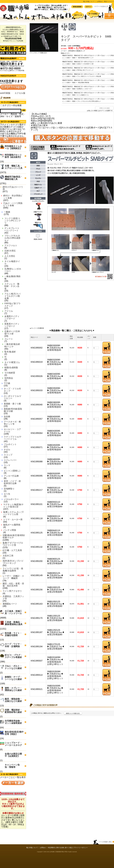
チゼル (7, 450)
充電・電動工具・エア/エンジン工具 (14, 167)
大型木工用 (8, 556)
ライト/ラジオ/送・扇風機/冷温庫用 (13, 570)
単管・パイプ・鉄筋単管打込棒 (12, 482)
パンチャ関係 (10, 530)
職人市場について (89, 2)
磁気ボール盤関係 (12, 525)
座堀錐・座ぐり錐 (12, 404)
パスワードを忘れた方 (101, 6)
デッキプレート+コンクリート (12, 229)
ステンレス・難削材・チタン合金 (12, 286)
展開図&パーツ (10, 604)
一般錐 (7, 212)
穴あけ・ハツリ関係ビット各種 (13, 204)
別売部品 (9, 378)
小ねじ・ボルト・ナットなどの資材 (13, 667)
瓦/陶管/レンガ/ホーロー (13, 270)
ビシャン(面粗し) (12, 471)
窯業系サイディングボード (12, 325)
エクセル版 (20, 93)
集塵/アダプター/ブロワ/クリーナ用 (13, 544)
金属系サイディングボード (12, 318)
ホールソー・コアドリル (12, 431)
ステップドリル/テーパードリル (13, 438)
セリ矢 (7, 494)
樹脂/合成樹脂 (11, 368)
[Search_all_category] (1, 105)
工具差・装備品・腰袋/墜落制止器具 (14, 623)
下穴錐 (7, 383)
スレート (9, 339)
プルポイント (10, 444)
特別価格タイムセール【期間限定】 (13, 147)
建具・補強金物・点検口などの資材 (13, 700)
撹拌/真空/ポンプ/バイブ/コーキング (13, 562)
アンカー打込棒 (11, 476)
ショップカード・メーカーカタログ (13, 744)
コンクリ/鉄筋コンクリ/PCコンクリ (13, 221)
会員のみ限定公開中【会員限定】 (13, 755)
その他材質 (10, 373)
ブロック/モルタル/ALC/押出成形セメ (12, 238)
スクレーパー (10, 460)
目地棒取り (9, 489)
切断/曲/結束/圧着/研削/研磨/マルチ (14, 536)
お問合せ (43, 848)
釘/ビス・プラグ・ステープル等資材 (14, 656)
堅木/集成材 (10, 352)
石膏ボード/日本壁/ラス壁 (12, 333)
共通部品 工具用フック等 (13, 598)
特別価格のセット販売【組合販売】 (13, 156)
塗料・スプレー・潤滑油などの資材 (13, 689)
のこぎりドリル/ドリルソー (13, 397)
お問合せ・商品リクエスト (105, 2)
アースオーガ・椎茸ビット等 (12, 423)
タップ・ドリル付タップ (12, 390)
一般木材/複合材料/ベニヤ (12, 345)
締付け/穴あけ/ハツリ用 (13, 188)
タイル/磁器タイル (12, 262)
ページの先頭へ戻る (105, 842)
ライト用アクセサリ (12, 591)
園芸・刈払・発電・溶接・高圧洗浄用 (13, 585)
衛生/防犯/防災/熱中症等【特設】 (14, 733)
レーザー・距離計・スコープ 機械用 (13, 577)
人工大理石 (10, 256)
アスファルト (11, 246)
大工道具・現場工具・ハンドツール (13, 612)
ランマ (7, 465)
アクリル (9, 311)
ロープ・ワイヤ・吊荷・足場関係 (13, 645)
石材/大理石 (10, 251)
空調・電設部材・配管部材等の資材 (13, 711)
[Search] (11, 111)
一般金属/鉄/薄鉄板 (12, 278)
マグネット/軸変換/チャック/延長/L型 (13, 506)
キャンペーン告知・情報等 (12, 766)
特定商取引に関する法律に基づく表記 (60, 848)
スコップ (8, 455)
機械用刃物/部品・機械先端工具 (14, 178)
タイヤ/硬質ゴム (12, 362)
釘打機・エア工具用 (12, 550)
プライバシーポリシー (81, 848)
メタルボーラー (11, 499)
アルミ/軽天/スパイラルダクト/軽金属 (12, 296)
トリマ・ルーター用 (13, 520)
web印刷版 (5, 93)
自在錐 (7, 417)
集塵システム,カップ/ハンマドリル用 (13, 513)
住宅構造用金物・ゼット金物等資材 (13, 722)
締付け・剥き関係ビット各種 (13, 197)
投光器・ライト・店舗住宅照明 (13, 634)
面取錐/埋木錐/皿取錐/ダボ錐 (13, 410)
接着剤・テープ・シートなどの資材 (13, 678)
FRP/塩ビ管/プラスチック (12, 305)
